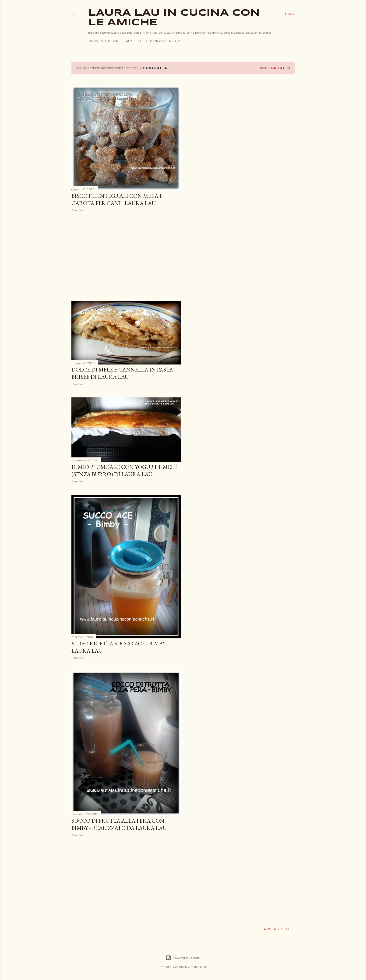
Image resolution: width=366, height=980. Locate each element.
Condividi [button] (78, 210)
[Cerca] (289, 14)
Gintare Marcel (197, 967)
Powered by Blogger (183, 958)
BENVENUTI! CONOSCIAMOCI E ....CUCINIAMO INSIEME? (136, 41)
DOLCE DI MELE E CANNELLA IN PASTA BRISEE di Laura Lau (122, 373)
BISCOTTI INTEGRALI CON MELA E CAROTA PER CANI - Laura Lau (117, 199)
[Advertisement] (126, 256)
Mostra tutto (275, 68)
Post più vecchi (279, 929)
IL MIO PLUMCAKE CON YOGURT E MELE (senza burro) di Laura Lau (124, 471)
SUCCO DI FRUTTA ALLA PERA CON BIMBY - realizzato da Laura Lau (119, 824)
